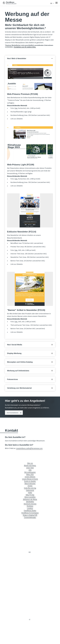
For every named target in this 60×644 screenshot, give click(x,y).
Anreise (30, 486)
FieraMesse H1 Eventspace (30, 513)
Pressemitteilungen (30, 517)
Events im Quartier (30, 481)
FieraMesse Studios (30, 511)
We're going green (30, 472)
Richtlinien (30, 506)
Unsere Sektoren (30, 477)
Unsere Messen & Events (30, 479)
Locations (30, 508)
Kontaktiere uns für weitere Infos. (25, 47)
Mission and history (30, 465)
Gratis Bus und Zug (30, 488)
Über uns (30, 463)
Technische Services (30, 504)
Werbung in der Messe (30, 499)
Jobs (30, 470)
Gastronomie (30, 490)
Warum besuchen (30, 483)
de (51, 3)
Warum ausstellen (30, 497)
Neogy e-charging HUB (30, 515)
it (30, 620)
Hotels (30, 492)
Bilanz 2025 (30, 474)
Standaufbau (30, 502)
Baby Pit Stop (30, 495)
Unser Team (30, 468)
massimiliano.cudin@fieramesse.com (29, 448)
